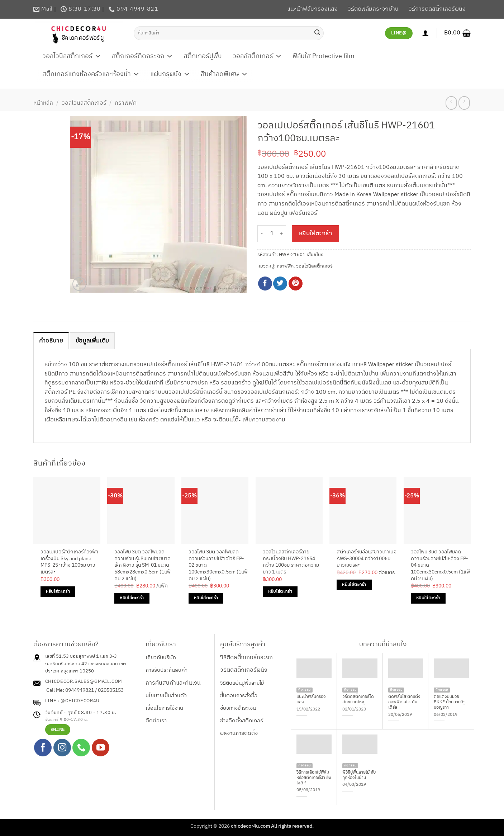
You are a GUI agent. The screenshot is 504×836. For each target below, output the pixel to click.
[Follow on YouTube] (101, 748)
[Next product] (451, 103)
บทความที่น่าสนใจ (383, 644)
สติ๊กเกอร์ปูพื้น (203, 56)
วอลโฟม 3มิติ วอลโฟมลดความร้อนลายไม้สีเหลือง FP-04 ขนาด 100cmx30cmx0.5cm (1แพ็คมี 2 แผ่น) (440, 566)
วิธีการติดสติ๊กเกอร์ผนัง (437, 9)
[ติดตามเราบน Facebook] (43, 748)
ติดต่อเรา (156, 721)
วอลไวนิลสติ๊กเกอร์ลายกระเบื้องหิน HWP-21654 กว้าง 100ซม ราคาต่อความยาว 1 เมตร (291, 562)
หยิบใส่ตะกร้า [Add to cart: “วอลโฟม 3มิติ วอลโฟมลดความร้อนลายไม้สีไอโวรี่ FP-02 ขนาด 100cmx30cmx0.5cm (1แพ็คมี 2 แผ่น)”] (206, 598)
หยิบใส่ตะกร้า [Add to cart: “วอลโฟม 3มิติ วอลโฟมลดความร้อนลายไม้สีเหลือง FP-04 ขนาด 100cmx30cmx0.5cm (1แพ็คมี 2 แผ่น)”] (428, 598)
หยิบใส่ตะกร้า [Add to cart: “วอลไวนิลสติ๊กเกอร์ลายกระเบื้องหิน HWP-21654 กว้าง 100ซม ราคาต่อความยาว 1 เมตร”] (280, 592)
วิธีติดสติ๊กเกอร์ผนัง (244, 670)
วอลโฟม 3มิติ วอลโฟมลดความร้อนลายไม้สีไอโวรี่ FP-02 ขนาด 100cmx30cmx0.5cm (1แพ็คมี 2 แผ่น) (218, 566)
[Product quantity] (272, 234)
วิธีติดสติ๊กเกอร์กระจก (246, 658)
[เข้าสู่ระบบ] (425, 33)
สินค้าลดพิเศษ (224, 74)
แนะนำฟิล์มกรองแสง (312, 9)
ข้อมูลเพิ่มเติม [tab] (92, 341)
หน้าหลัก (43, 103)
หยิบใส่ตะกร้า (316, 234)
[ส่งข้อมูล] (317, 33)
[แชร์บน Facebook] (265, 284)
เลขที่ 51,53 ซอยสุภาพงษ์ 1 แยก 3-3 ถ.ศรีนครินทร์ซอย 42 (81, 660)
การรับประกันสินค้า (167, 670)
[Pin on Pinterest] (296, 284)
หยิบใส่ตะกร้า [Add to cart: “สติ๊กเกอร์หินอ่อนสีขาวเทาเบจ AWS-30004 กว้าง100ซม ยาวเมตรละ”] (354, 585)
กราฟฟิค (126, 103)
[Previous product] (464, 103)
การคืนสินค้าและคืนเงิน (173, 683)
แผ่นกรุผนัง (170, 74)
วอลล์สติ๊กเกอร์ (257, 56)
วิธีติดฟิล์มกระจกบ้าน (373, 9)
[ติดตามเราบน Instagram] (62, 748)
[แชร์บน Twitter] (280, 284)
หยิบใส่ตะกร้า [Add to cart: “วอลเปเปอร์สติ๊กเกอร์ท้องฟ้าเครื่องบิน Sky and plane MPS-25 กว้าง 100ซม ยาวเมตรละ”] (58, 592)
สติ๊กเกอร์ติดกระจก (142, 56)
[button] (457, 33)
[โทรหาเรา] (81, 748)
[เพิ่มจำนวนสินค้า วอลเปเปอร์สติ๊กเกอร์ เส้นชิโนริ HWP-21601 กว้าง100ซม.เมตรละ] (282, 234)
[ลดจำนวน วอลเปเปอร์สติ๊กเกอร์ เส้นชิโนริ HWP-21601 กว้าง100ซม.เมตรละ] (262, 234)
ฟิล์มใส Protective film (324, 56)
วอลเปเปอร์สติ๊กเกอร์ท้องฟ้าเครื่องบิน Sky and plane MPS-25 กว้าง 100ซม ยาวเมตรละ (69, 562)
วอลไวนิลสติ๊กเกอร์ (72, 56)
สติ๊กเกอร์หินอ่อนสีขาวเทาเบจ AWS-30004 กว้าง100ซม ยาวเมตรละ (367, 559)
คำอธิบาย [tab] (51, 341)
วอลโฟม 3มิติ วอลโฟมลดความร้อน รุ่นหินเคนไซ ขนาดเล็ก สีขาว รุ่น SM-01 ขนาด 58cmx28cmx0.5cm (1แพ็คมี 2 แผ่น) (142, 566)
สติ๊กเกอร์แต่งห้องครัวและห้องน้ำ (91, 74)
